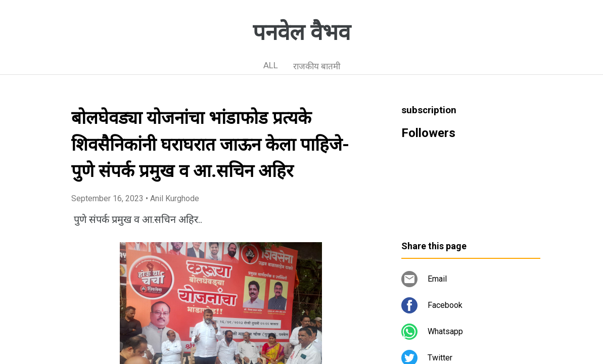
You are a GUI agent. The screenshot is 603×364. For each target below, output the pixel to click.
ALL (271, 65)
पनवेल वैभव (301, 32)
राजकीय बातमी (317, 66)
